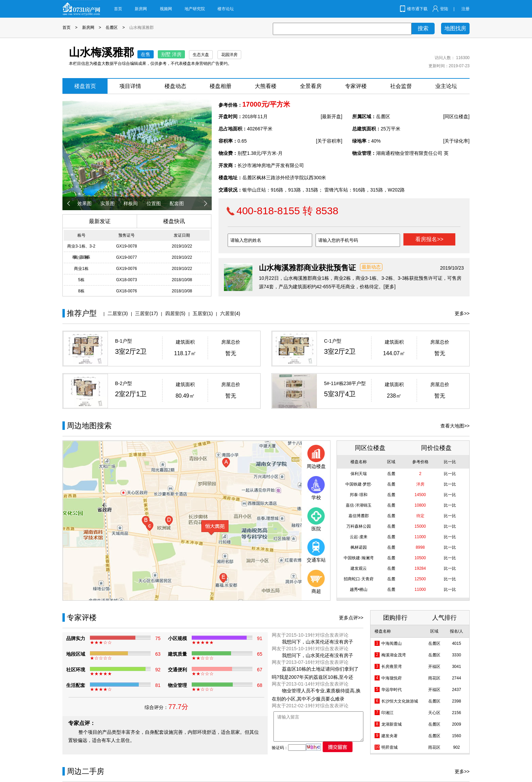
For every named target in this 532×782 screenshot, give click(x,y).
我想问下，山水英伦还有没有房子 (318, 642)
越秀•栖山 (359, 589)
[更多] (389, 287)
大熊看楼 (266, 86)
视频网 (166, 9)
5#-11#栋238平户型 (345, 383)
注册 (465, 9)
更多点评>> (351, 618)
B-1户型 (123, 341)
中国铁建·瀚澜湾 (358, 558)
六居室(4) (230, 313)
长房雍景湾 (392, 667)
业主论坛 (446, 86)
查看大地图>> (455, 426)
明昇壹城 (389, 747)
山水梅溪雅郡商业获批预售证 (307, 268)
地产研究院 (195, 9)
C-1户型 (333, 341)
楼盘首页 (85, 86)
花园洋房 (229, 55)
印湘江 (387, 713)
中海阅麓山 (392, 643)
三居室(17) (146, 313)
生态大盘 (201, 55)
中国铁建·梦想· (359, 484)
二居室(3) (118, 313)
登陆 (444, 9)
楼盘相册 (221, 86)
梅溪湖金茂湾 (394, 655)
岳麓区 (112, 28)
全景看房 (311, 86)
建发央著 (389, 736)
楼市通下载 (417, 9)
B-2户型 (123, 383)
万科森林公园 (359, 526)
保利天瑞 (359, 474)
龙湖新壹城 (392, 724)
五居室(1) (203, 313)
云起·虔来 (358, 537)
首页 (118, 9)
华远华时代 (392, 690)
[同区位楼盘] (456, 116)
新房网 (141, 9)
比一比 (450, 474)
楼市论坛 (226, 9)
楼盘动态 (175, 86)
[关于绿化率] (456, 141)
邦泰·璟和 (358, 495)
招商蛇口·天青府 (358, 579)
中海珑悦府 (392, 678)
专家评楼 (356, 86)
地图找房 (455, 28)
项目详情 (130, 86)
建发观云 (359, 568)
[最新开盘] (331, 116)
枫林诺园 (359, 547)
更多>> (462, 313)
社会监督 (401, 86)
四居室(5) (175, 313)
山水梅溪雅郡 (141, 28)
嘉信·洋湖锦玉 (358, 505)
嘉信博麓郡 (359, 516)
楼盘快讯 (174, 221)
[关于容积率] (329, 141)
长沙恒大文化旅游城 (400, 701)
